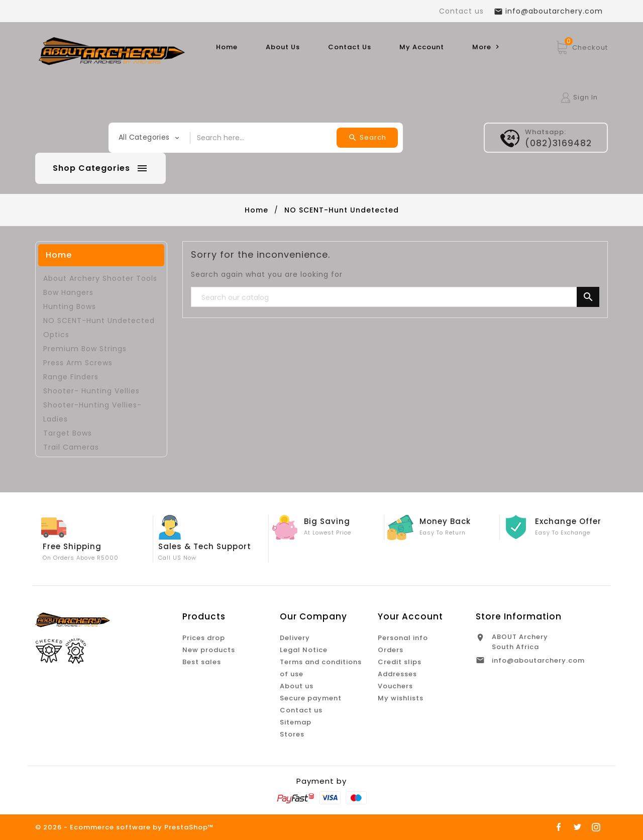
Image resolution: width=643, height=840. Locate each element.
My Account (422, 47)
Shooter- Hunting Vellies (91, 391)
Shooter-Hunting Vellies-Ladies (92, 412)
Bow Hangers (68, 292)
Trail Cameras (71, 447)
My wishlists (401, 698)
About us (297, 686)
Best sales (202, 662)
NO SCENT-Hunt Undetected (99, 321)
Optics (56, 335)
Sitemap (296, 722)
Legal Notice (304, 650)
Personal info (403, 638)
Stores (292, 734)
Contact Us (350, 47)
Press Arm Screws (78, 363)
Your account (410, 616)
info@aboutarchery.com (538, 660)
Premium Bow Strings (85, 349)
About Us (283, 47)
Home (227, 47)
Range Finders (71, 377)
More (487, 47)
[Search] (395, 297)
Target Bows (68, 433)
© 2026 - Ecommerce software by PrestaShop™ (125, 827)
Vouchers (395, 686)
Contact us (461, 11)
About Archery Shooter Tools (100, 278)
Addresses (397, 674)
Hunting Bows (70, 306)
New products (209, 650)
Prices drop (204, 638)
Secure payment (311, 698)
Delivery (295, 638)
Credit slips (400, 662)
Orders (391, 650)
